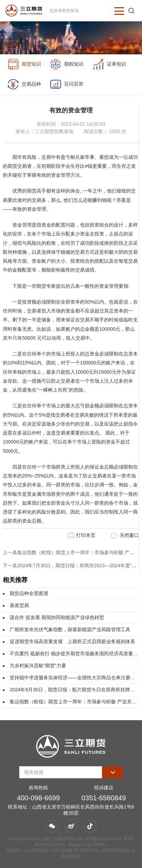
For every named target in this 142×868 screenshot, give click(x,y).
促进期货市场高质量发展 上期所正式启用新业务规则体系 (72, 641)
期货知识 (24, 64)
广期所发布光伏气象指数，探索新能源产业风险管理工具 (70, 629)
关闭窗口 (129, 535)
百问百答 (67, 84)
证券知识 (109, 64)
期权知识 (67, 64)
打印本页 (86, 535)
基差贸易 (19, 605)
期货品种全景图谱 (29, 593)
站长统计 (15, 850)
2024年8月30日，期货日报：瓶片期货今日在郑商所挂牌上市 (75, 690)
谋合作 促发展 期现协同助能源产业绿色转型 (57, 617)
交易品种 (24, 84)
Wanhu (100, 845)
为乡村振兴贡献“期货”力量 (38, 666)
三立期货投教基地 (54, 131)
